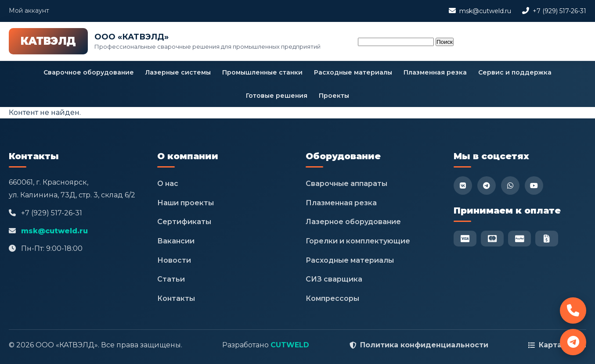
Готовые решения (277, 96)
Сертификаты (184, 222)
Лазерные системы (178, 72)
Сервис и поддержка (515, 72)
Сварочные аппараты (346, 184)
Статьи (171, 279)
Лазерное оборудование (353, 222)
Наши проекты (186, 203)
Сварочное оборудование (89, 72)
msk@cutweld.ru (485, 11)
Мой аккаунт (29, 11)
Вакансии (176, 241)
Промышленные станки (262, 72)
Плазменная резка (435, 72)
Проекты (334, 96)
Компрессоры (332, 298)
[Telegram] (487, 186)
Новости (174, 260)
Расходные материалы (353, 72)
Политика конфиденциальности (424, 345)
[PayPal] (519, 239)
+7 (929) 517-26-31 (559, 11)
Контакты (176, 298)
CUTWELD (290, 345)
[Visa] (465, 239)
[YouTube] (534, 186)
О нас (168, 184)
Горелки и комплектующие (358, 241)
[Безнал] (547, 239)
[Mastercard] (492, 239)
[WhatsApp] (510, 186)
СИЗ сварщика (334, 279)
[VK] (463, 186)
